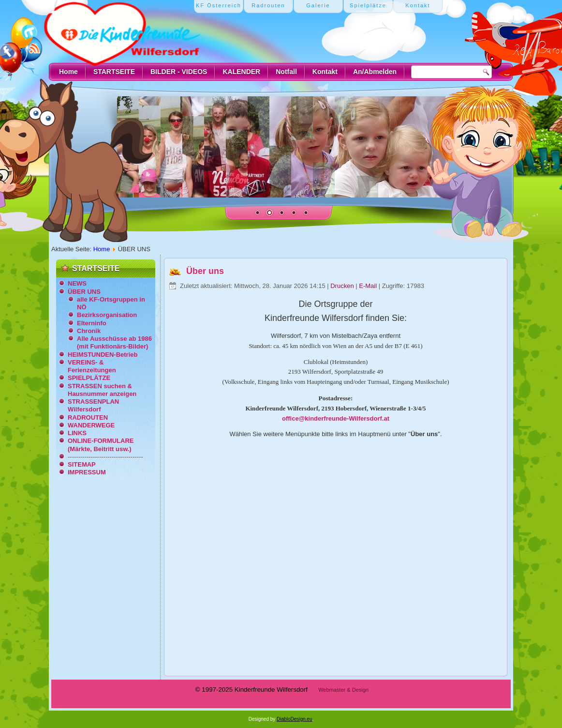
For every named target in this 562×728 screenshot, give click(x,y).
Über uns (205, 271)
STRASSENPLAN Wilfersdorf (93, 405)
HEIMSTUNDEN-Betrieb (103, 355)
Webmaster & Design (343, 690)
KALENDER (241, 72)
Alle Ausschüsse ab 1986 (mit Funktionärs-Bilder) (114, 342)
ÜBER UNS (84, 292)
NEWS (77, 283)
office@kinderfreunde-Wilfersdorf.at (336, 418)
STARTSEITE (114, 72)
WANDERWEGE (91, 425)
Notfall (286, 72)
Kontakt (325, 72)
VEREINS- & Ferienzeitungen (92, 366)
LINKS (77, 433)
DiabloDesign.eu (294, 719)
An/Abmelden (375, 72)
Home (68, 72)
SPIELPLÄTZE (89, 378)
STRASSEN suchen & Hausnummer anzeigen (102, 390)
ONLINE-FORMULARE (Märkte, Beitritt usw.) (101, 445)
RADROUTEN (88, 417)
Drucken (343, 286)
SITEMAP (82, 464)
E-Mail (369, 286)
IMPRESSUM (87, 472)
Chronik (89, 331)
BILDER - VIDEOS (179, 72)
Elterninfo (92, 323)
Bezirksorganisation (107, 315)
